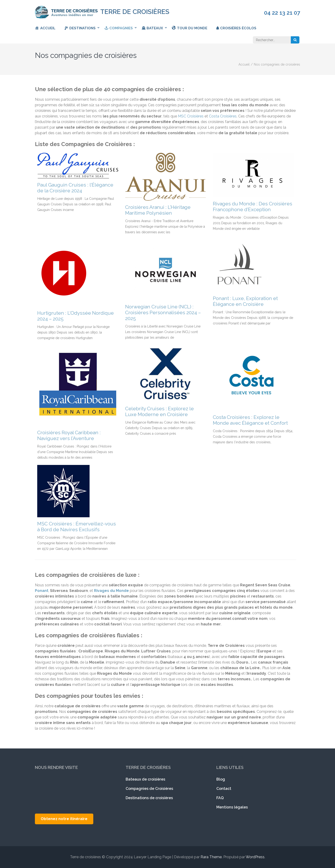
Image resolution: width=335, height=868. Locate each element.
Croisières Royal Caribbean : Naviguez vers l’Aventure (69, 435)
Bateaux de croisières (145, 779)
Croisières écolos (236, 28)
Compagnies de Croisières (149, 789)
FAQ (220, 798)
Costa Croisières (223, 116)
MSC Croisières (191, 116)
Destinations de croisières (149, 798)
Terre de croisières (135, 12)
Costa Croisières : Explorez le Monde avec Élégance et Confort (250, 420)
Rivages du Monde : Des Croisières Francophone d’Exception (253, 207)
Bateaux (152, 28)
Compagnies (119, 28)
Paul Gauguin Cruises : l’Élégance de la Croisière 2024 (75, 188)
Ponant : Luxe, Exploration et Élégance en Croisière (245, 301)
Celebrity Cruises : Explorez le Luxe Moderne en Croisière (159, 411)
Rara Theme (211, 857)
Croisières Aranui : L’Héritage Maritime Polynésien (158, 210)
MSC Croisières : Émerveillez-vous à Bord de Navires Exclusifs (77, 527)
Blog (221, 779)
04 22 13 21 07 (282, 13)
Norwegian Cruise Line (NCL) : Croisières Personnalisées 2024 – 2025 (163, 312)
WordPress (255, 857)
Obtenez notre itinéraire (64, 819)
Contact (224, 789)
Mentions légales (232, 807)
